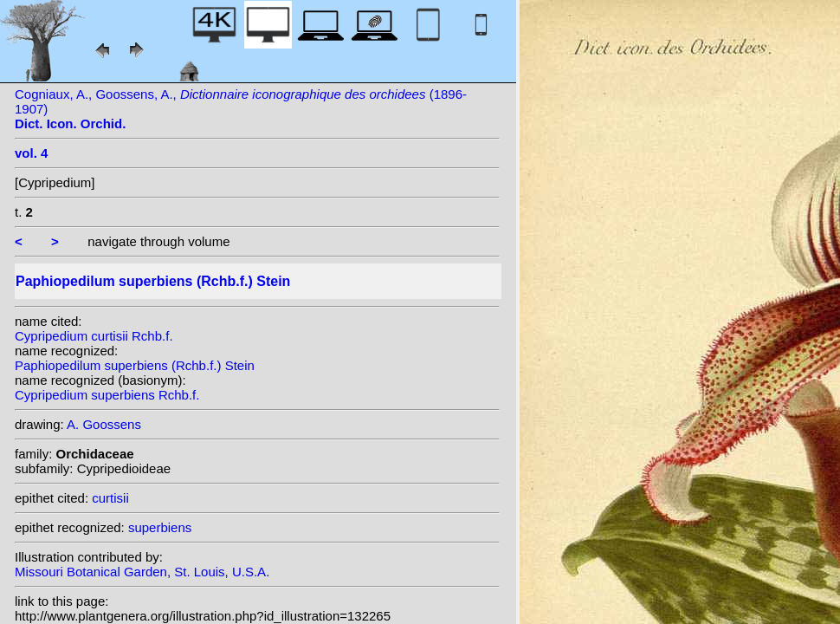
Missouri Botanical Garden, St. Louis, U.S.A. (142, 572)
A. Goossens (104, 424)
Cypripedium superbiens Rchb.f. (107, 395)
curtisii (110, 498)
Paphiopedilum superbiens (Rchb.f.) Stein (135, 365)
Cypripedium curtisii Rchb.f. (94, 336)
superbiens (160, 527)
